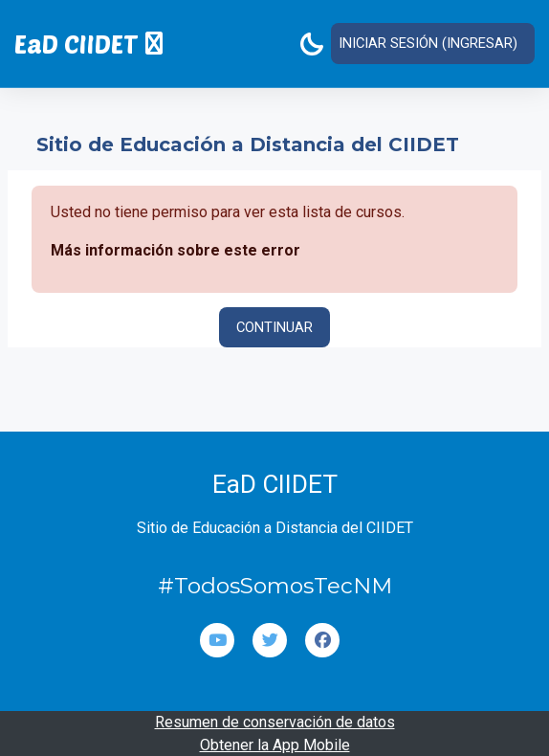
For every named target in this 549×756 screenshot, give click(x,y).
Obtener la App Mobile (275, 744)
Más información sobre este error (176, 249)
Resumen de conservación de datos (275, 721)
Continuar (274, 326)
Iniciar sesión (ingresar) (428, 43)
